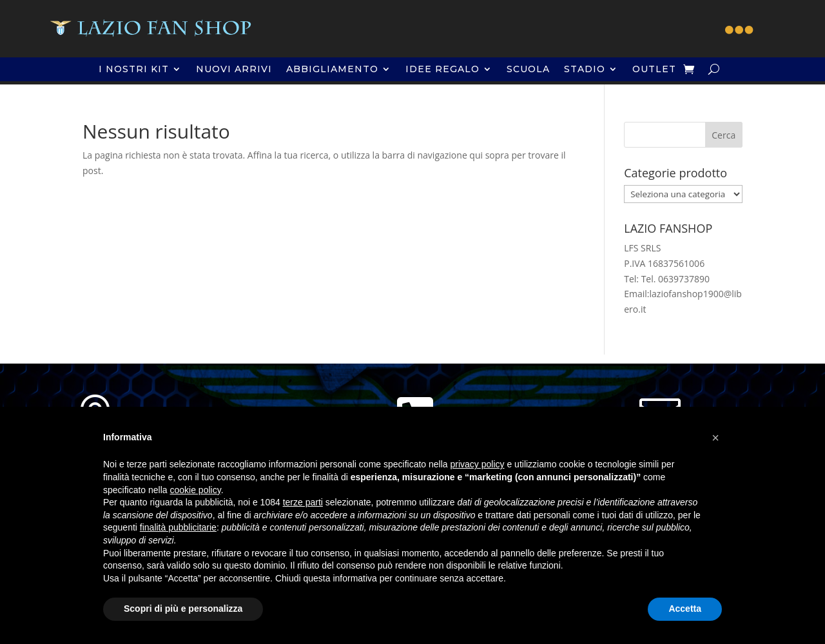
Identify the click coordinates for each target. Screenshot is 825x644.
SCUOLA (528, 70)
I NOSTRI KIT (134, 70)
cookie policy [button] (196, 490)
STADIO (585, 70)
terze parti (303, 502)
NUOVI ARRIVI (234, 70)
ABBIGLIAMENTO (332, 70)
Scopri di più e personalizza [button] (183, 609)
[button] (715, 438)
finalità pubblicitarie (178, 527)
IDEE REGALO (442, 70)
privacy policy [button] (478, 464)
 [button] (739, 30)
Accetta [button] (685, 609)
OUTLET (654, 70)
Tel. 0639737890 (675, 279)
